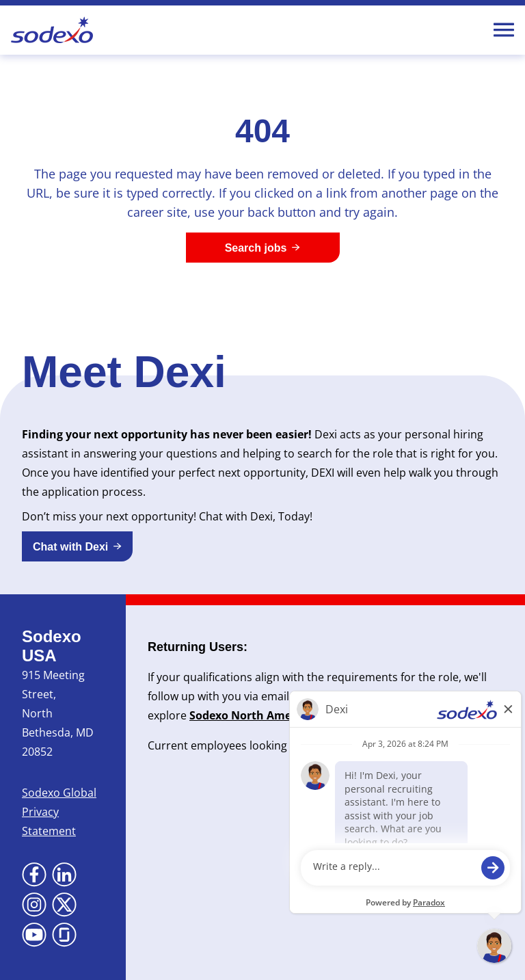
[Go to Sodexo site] (52, 30)
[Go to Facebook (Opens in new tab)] (34, 875)
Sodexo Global (59, 793)
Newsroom (388, 715)
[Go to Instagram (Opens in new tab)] (34, 905)
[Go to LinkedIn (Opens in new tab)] (64, 875)
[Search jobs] (263, 248)
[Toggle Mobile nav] (504, 30)
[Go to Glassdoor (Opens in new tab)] (64, 935)
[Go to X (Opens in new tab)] (64, 905)
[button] (77, 546)
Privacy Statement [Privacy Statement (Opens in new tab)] (49, 821)
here (484, 745)
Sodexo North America (251, 715)
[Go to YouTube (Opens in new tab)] (34, 935)
